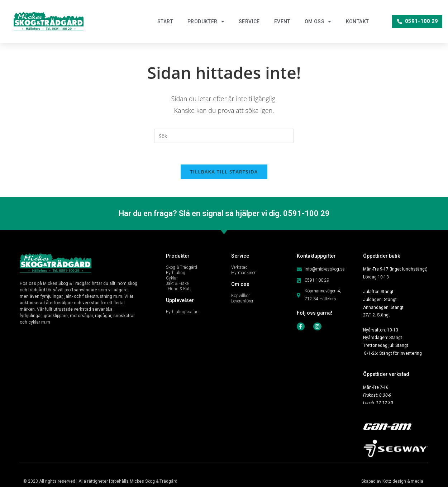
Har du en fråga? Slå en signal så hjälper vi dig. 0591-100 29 (224, 213)
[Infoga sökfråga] (224, 136)
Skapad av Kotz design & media (392, 481)
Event (282, 22)
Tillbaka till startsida (224, 172)
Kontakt (358, 22)
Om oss (318, 22)
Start (165, 22)
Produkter (206, 22)
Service (249, 22)
